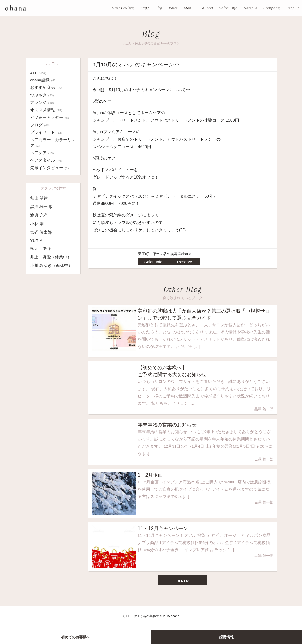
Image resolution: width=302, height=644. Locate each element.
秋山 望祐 (39, 198)
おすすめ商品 (47, 87)
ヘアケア (43, 153)
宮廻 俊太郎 (41, 232)
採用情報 (226, 637)
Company (272, 8)
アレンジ (43, 102)
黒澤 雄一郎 (41, 207)
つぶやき (43, 95)
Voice (173, 8)
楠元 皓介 (40, 249)
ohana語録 (44, 80)
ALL (39, 73)
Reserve (250, 8)
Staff (145, 8)
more (183, 585)
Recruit (293, 8)
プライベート (47, 132)
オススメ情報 (47, 110)
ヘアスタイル (47, 160)
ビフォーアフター (50, 117)
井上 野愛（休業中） (51, 257)
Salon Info (228, 8)
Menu (189, 8)
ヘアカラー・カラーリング (53, 143)
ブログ (42, 125)
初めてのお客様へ (76, 637)
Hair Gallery (123, 8)
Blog (159, 8)
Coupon (206, 8)
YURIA (36, 241)
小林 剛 (37, 224)
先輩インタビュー (50, 168)
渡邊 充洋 (39, 215)
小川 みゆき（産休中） (51, 266)
